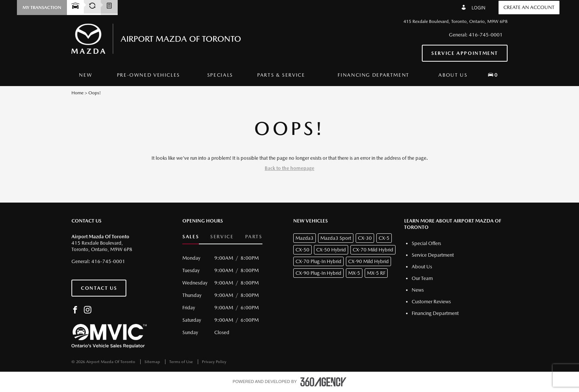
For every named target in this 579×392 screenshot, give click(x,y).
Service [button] (222, 237)
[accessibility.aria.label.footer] (323, 382)
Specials (220, 75)
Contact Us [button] (99, 288)
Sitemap (153, 362)
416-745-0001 (486, 35)
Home (77, 93)
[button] (42, 8)
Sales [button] (191, 237)
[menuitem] (86, 75)
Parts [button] (254, 237)
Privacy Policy (214, 362)
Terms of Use (182, 362)
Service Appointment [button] (465, 53)
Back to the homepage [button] (289, 168)
